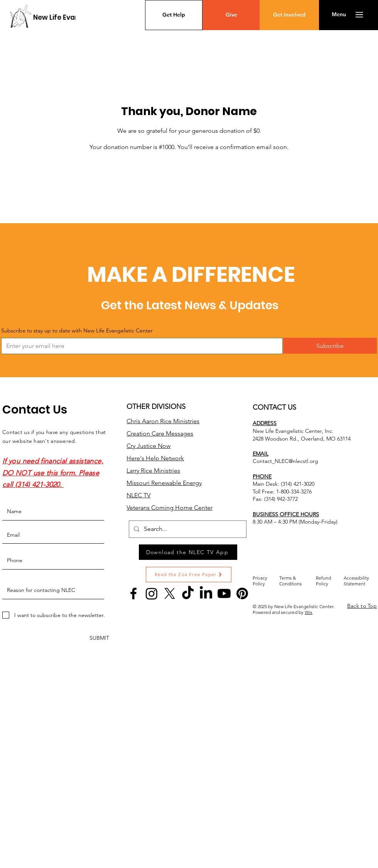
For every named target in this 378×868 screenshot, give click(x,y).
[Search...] (187, 529)
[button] (339, 15)
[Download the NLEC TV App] (188, 552)
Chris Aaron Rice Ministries (163, 421)
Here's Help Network (155, 458)
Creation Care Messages (160, 433)
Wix (309, 612)
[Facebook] (133, 593)
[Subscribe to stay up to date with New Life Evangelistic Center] (140, 346)
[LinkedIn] (206, 593)
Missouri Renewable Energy (164, 483)
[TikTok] (188, 593)
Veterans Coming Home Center (170, 508)
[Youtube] (224, 593)
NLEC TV (138, 495)
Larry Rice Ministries (153, 470)
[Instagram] (152, 593)
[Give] (231, 15)
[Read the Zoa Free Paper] (189, 575)
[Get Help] (174, 15)
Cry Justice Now (148, 446)
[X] (170, 593)
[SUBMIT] (99, 638)
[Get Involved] (289, 15)
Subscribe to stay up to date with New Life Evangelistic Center (77, 331)
